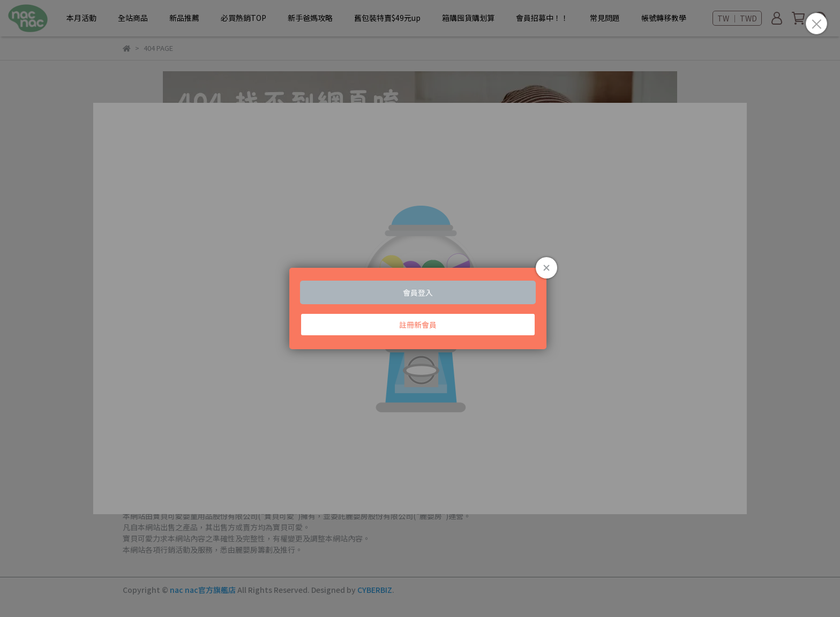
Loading (420, 308)
